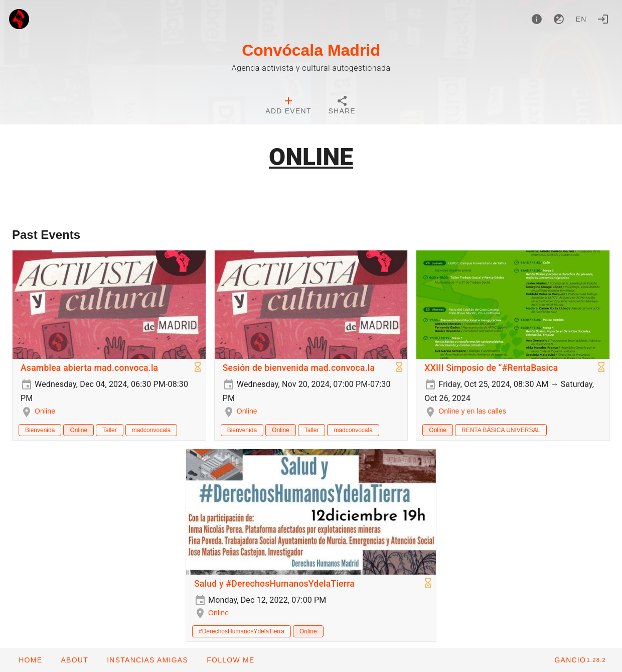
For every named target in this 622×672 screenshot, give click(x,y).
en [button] (581, 19)
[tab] (288, 106)
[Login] (603, 19)
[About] (537, 19)
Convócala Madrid (311, 50)
